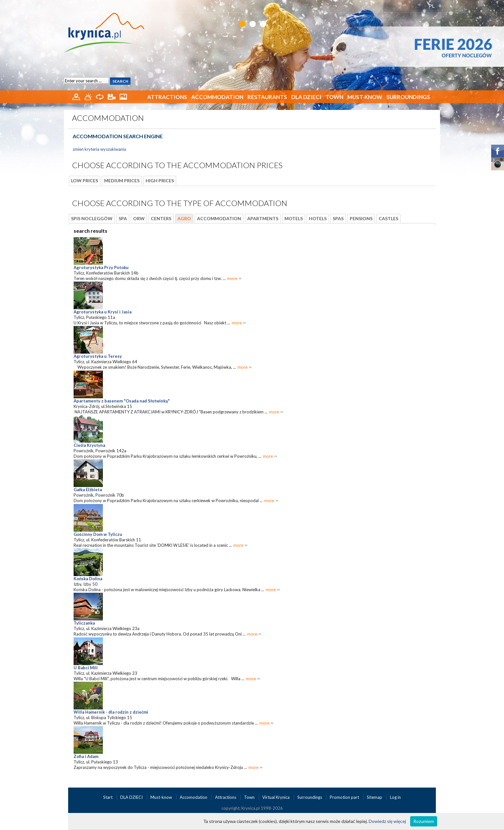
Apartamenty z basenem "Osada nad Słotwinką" (122, 401)
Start (108, 797)
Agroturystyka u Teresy (98, 356)
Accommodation (217, 97)
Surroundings (408, 97)
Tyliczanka (84, 623)
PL (432, 6)
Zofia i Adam (86, 756)
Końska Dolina (88, 579)
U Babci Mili (86, 668)
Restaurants (267, 97)
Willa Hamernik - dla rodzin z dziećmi (111, 712)
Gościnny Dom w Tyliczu (98, 534)
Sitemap (374, 797)
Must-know (365, 97)
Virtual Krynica (276, 797)
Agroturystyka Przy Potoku (101, 267)
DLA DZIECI (306, 97)
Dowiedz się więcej (387, 821)
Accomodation (194, 797)
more (232, 278)
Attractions (167, 97)
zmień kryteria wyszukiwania (99, 149)
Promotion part (345, 797)
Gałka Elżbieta (88, 490)
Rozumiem (424, 821)
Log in (395, 797)
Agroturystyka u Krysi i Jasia (103, 312)
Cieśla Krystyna (89, 445)
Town (334, 97)
